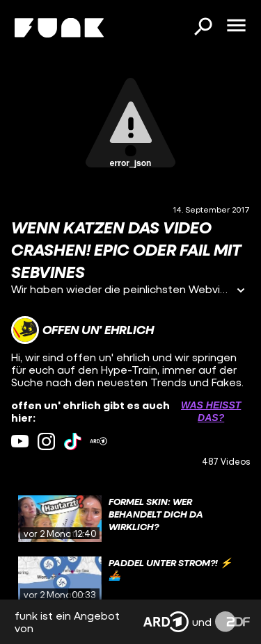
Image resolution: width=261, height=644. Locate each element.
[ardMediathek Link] (98, 441)
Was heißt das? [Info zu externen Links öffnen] (211, 411)
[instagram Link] (46, 441)
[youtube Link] (20, 441)
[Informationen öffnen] (241, 291)
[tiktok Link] (73, 441)
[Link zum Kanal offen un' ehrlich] (82, 330)
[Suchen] (203, 28)
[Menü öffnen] (236, 26)
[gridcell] (130, 519)
